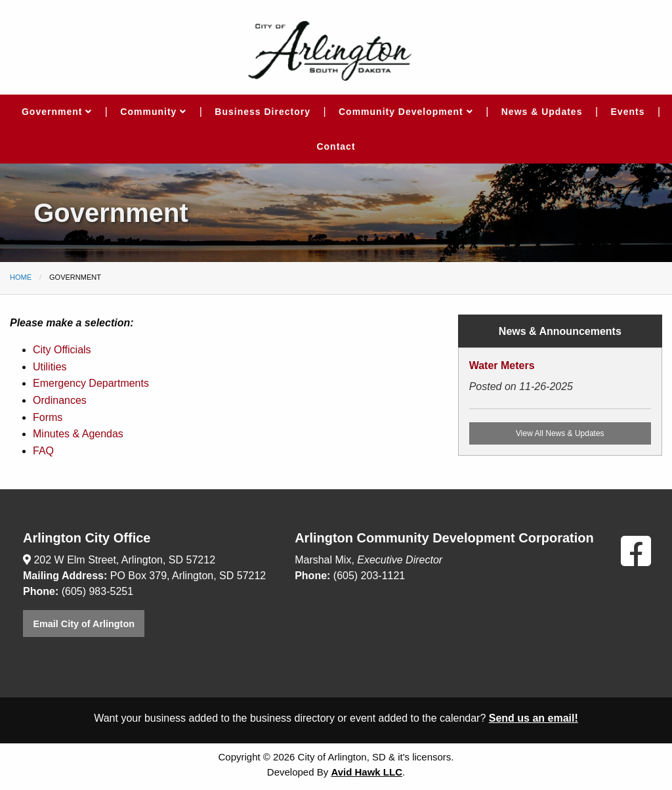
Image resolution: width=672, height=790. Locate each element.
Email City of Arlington (84, 624)
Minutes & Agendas (78, 434)
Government (57, 112)
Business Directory (262, 112)
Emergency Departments (91, 383)
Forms (48, 417)
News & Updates (542, 112)
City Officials (62, 350)
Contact (336, 146)
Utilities (50, 367)
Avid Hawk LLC (367, 772)
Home (21, 277)
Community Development (406, 112)
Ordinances (60, 400)
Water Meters (502, 365)
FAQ (43, 451)
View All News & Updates (560, 433)
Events (628, 112)
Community (153, 112)
